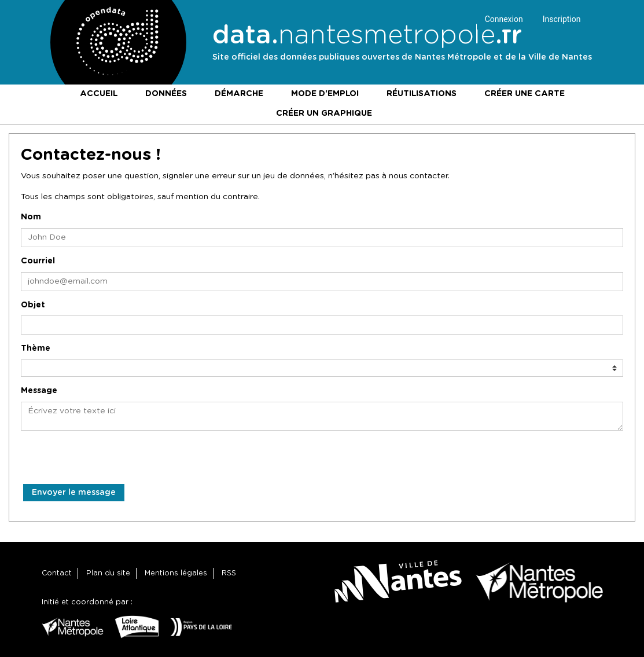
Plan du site (108, 573)
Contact (57, 573)
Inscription (562, 19)
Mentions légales (176, 573)
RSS (229, 573)
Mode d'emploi (325, 94)
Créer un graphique (324, 113)
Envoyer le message (74, 493)
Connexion (504, 19)
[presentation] (109, 461)
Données (166, 94)
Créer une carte (525, 94)
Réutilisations (422, 94)
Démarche (239, 94)
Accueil (99, 94)
